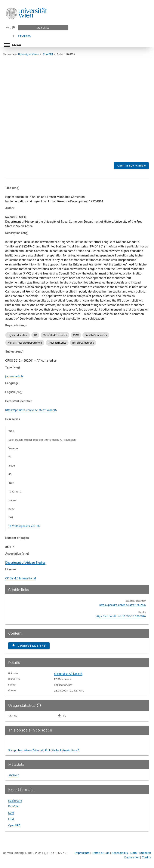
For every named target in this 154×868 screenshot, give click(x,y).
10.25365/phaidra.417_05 (24, 526)
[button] (12, 45)
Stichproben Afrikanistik (68, 674)
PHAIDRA (24, 36)
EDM (11, 819)
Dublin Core (15, 801)
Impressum (82, 853)
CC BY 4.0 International (21, 578)
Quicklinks (43, 28)
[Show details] (38, 705)
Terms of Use (101, 853)
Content (77, 112)
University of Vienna (29, 54)
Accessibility (120, 853)
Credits (146, 857)
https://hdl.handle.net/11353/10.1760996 (121, 616)
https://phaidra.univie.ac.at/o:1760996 (31, 410)
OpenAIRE (14, 825)
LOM (11, 813)
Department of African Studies (25, 563)
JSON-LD (14, 775)
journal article (14, 376)
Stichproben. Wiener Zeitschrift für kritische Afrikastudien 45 (44, 750)
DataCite (13, 806)
